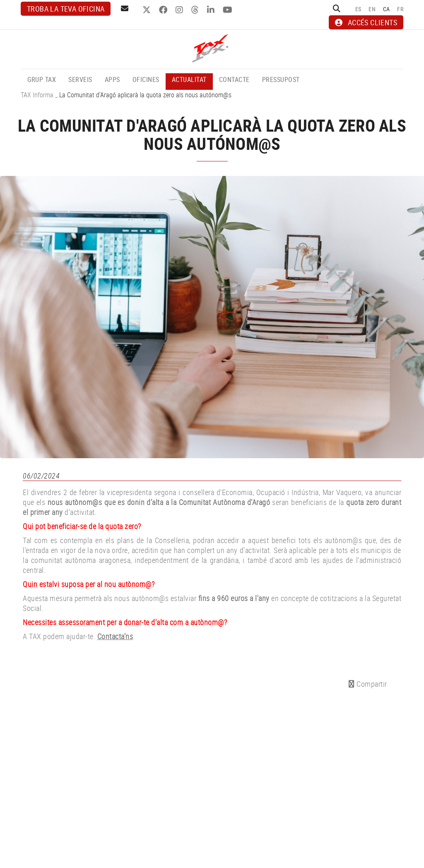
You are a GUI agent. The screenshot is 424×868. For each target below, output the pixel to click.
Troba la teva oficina (66, 9)
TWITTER (148, 10)
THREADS (196, 10)
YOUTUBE (229, 10)
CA (387, 9)
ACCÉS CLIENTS (366, 22)
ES (358, 9)
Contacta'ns (115, 636)
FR (400, 9)
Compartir (368, 684)
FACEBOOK (164, 10)
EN (372, 9)
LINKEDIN (212, 10)
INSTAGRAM (180, 10)
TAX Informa (37, 95)
